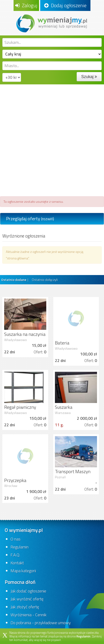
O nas (16, 539)
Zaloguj (26, 5)
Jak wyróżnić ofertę (27, 599)
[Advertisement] (52, 139)
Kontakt (17, 563)
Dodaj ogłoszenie (65, 5)
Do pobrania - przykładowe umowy (41, 623)
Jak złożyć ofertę (25, 607)
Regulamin (20, 547)
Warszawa (63, 413)
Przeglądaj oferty (30, 219)
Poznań (60, 477)
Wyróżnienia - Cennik (29, 615)
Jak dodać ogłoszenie (28, 591)
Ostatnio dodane (14, 280)
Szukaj (89, 77)
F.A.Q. (15, 555)
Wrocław (11, 486)
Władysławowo (16, 340)
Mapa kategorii (23, 571)
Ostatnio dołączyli (45, 280)
